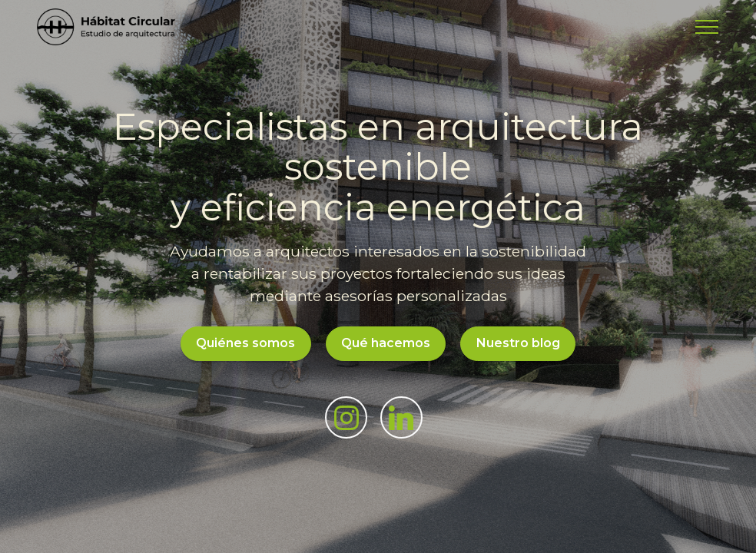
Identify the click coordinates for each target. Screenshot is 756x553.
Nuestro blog (518, 343)
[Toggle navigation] (707, 27)
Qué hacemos (386, 343)
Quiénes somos (245, 343)
